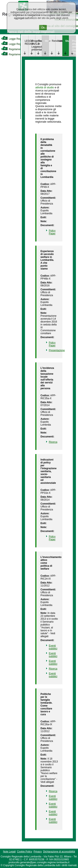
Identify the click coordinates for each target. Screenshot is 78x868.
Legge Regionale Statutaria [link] (20, 44)
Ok (43, 28)
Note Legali (9, 852)
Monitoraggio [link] (47, 41)
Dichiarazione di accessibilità (59, 852)
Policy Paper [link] (52, 232)
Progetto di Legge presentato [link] (33, 45)
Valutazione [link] (60, 41)
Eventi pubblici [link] (53, 647)
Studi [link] (67, 41)
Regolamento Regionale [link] (18, 54)
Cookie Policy (25, 852)
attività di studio (45, 87)
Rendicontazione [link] (54, 41)
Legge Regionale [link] (14, 39)
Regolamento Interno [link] (17, 49)
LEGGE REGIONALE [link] (27, 42)
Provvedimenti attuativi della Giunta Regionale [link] (74, 47)
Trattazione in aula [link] (40, 44)
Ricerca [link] (53, 442)
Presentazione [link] (57, 350)
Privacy (38, 852)
